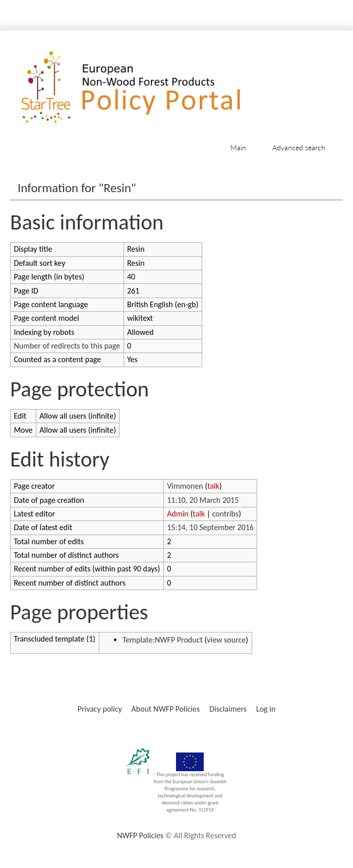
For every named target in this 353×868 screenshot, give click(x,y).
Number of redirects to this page (67, 346)
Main (238, 148)
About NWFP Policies (166, 709)
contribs (226, 514)
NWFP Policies (140, 835)
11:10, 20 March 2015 (203, 500)
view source (226, 640)
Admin (178, 514)
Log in (266, 709)
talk (213, 486)
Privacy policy (100, 709)
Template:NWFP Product (163, 640)
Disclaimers (228, 709)
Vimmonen (185, 486)
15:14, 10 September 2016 (210, 527)
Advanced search (299, 148)
